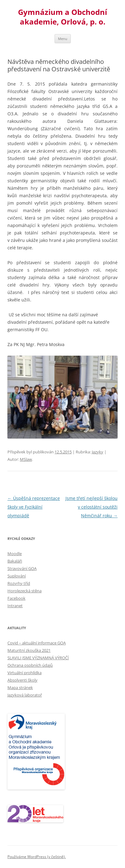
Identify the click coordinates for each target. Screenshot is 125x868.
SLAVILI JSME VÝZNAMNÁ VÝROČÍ (38, 658)
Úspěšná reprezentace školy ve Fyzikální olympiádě (34, 507)
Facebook (16, 598)
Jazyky (98, 452)
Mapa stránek (20, 688)
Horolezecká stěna (25, 591)
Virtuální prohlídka (25, 673)
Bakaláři (15, 561)
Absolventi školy (22, 680)
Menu (63, 39)
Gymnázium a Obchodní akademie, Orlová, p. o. (62, 17)
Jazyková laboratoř (25, 695)
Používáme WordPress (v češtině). (37, 857)
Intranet (15, 606)
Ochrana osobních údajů (30, 665)
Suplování (17, 576)
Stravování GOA (22, 568)
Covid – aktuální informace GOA (37, 643)
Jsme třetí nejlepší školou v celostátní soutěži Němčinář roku (92, 507)
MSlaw (26, 459)
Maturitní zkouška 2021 (29, 650)
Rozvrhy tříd (19, 583)
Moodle (15, 554)
